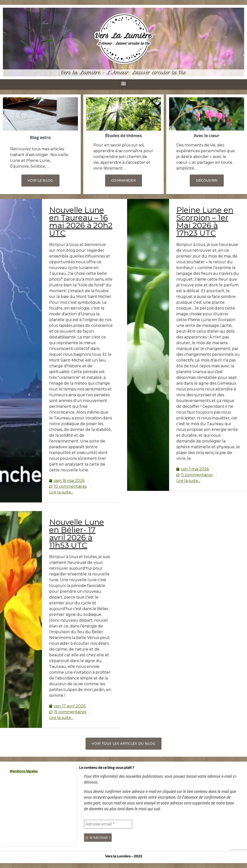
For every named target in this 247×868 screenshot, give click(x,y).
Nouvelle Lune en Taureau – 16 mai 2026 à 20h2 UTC (81, 221)
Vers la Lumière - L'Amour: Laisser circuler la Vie (123, 73)
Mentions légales (24, 772)
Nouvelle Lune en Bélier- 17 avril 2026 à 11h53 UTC (77, 534)
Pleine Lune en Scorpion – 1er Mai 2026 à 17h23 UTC (205, 221)
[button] (124, 83)
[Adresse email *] (108, 824)
